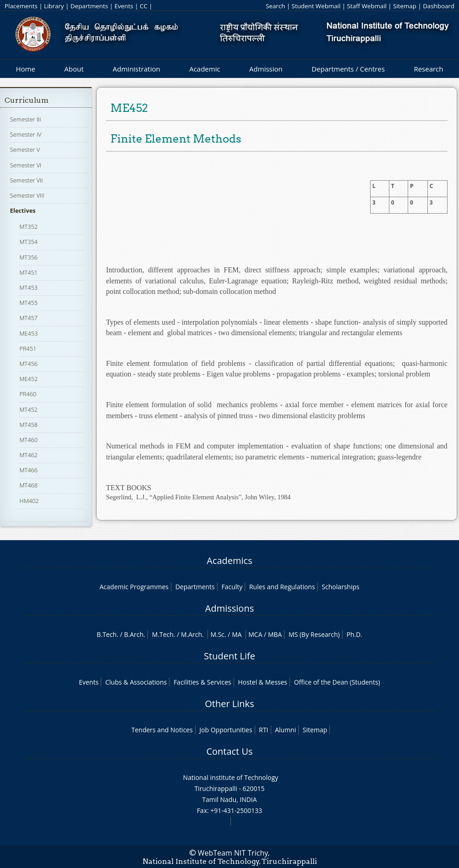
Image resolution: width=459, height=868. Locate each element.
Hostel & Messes (262, 682)
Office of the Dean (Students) (337, 682)
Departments (89, 6)
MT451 (28, 272)
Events (124, 6)
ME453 (28, 333)
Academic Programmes (134, 587)
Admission (266, 69)
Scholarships (340, 587)
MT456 (28, 364)
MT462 (28, 455)
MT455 (28, 303)
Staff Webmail (367, 6)
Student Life (229, 656)
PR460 (28, 394)
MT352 (28, 227)
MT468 (28, 485)
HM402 (29, 501)
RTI (263, 730)
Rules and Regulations (282, 587)
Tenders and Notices (162, 730)
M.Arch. (192, 634)
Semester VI (26, 165)
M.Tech (163, 634)
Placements (21, 6)
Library (54, 6)
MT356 (28, 257)
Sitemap (405, 6)
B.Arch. (135, 634)
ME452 (28, 379)
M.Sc (217, 634)
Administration (137, 69)
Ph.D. (354, 634)
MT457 (28, 318)
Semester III (26, 119)
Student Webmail (316, 6)
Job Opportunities (226, 730)
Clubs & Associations (136, 682)
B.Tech (107, 634)
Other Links (229, 704)
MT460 (28, 440)
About (74, 69)
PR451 (28, 348)
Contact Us (229, 751)
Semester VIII (27, 195)
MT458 (28, 425)
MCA (255, 634)
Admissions (229, 608)
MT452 (28, 409)
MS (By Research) (314, 634)
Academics (229, 561)
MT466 (28, 470)
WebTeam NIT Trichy (233, 853)
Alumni (285, 730)
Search (275, 6)
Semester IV (26, 134)
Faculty (232, 587)
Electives (23, 210)
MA (237, 634)
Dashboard (439, 6)
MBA (275, 634)
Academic (205, 69)
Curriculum (27, 100)
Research (428, 69)
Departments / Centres (348, 69)
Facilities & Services (202, 682)
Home (25, 69)
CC (144, 6)
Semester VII (27, 180)
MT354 (28, 242)
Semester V (25, 149)
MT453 (28, 287)
